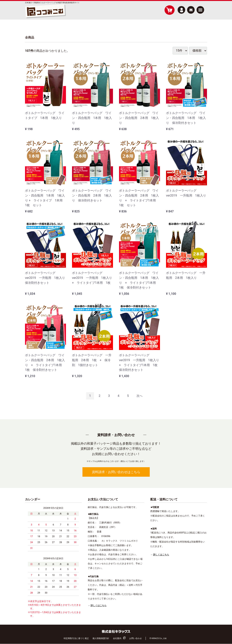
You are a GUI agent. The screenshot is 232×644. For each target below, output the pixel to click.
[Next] (140, 396)
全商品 (30, 37)
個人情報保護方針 (101, 638)
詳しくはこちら (99, 605)
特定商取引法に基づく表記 (76, 638)
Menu (200, 8)
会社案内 (117, 638)
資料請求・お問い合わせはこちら (116, 472)
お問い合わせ (136, 638)
